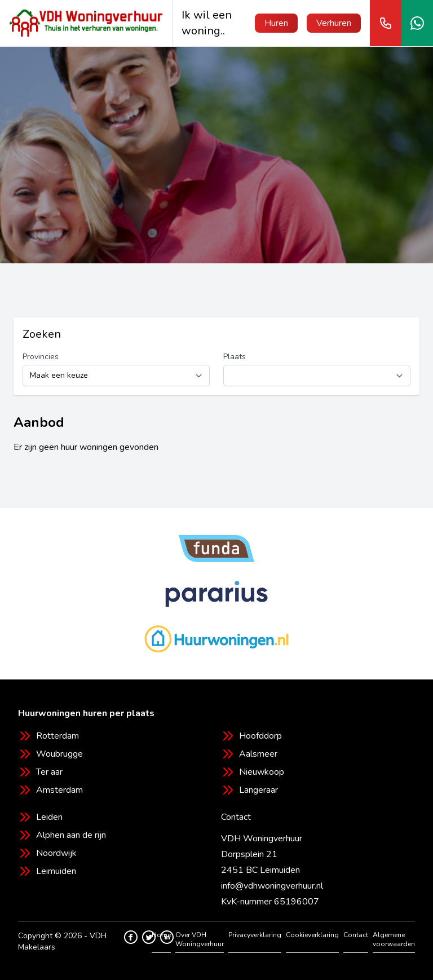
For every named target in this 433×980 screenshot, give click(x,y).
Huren (276, 23)
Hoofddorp (260, 736)
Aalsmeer (258, 754)
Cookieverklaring (312, 935)
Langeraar (259, 790)
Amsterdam (59, 790)
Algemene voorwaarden (394, 939)
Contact (356, 935)
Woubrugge (59, 754)
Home (161, 935)
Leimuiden (56, 871)
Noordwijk (56, 853)
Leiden (49, 817)
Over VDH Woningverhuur (200, 939)
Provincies (41, 357)
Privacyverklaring (255, 935)
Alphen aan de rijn (71, 835)
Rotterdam (58, 736)
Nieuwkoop (262, 772)
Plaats (235, 357)
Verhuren (334, 23)
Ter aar (49, 772)
